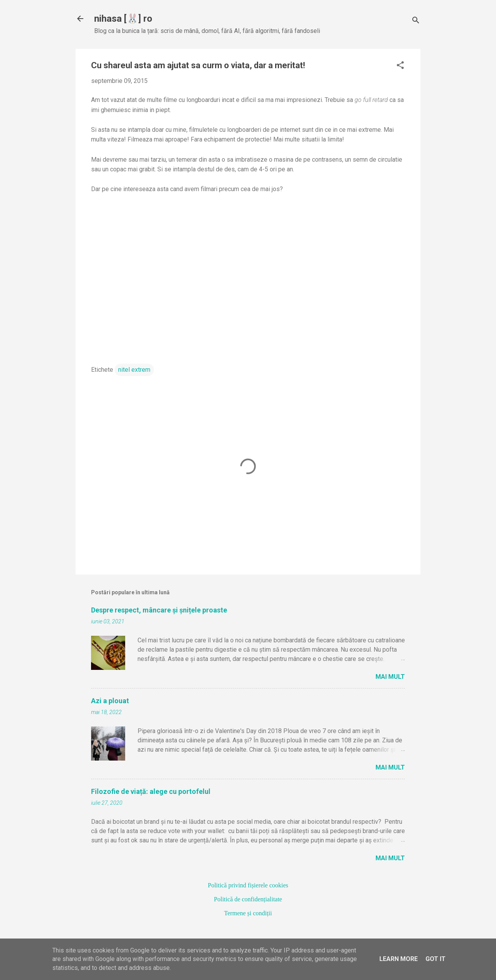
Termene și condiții (248, 913)
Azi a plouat (110, 701)
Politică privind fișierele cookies (248, 885)
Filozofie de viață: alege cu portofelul (151, 791)
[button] (400, 66)
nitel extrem (134, 370)
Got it (436, 959)
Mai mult (390, 677)
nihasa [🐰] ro (123, 19)
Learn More (399, 959)
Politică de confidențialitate (248, 899)
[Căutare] (416, 21)
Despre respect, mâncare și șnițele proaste (159, 610)
